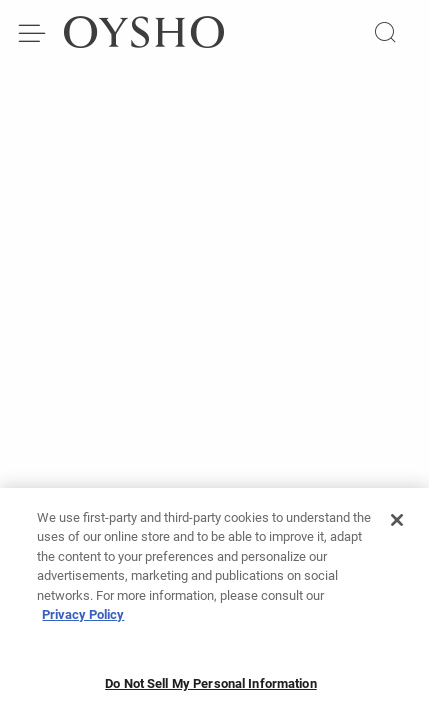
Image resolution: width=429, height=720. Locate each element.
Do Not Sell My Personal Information (211, 689)
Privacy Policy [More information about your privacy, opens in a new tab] (83, 620)
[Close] (397, 526)
